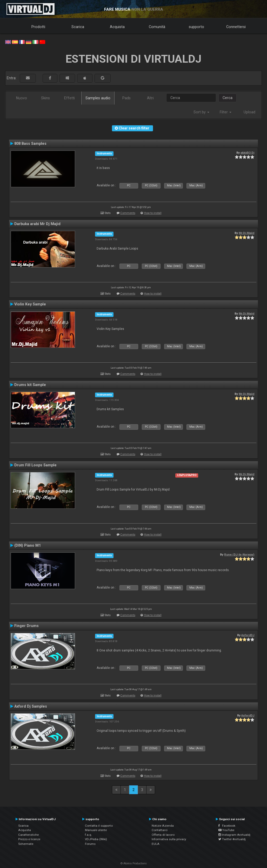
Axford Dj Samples (31, 706)
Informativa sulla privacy (169, 839)
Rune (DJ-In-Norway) (239, 554)
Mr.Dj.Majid (246, 233)
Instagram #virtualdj (234, 835)
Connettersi (236, 27)
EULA (156, 844)
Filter (226, 112)
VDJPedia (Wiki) (96, 839)
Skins (45, 98)
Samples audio (98, 98)
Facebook (227, 826)
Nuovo (22, 98)
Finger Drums (26, 626)
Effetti (69, 98)
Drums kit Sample (30, 385)
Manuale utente (96, 830)
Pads (126, 98)
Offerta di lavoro (163, 835)
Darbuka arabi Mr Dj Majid (37, 224)
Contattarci (160, 830)
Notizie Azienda (163, 826)
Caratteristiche (28, 835)
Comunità (157, 27)
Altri (150, 98)
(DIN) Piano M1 (28, 545)
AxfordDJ (248, 635)
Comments (128, 213)
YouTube (226, 830)
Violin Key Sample (30, 304)
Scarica (78, 27)
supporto (196, 27)
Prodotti (38, 27)
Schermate (26, 844)
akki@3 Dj (247, 153)
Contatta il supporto (99, 826)
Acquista (117, 27)
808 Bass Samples (30, 143)
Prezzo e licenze (29, 839)
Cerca (228, 98)
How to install (153, 213)
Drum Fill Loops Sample (35, 465)
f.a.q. (88, 835)
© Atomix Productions (134, 863)
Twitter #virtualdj (232, 839)
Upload (249, 112)
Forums (90, 844)
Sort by (201, 112)
